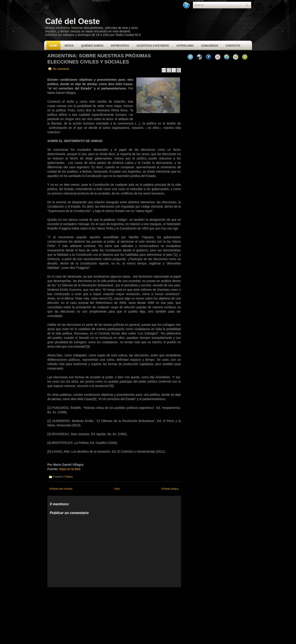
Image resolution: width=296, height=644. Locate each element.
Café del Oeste (73, 21)
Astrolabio (185, 46)
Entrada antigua (170, 489)
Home (53, 46)
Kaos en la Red (70, 469)
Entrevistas (120, 46)
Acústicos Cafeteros (153, 46)
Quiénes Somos (92, 46)
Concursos (210, 46)
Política (69, 477)
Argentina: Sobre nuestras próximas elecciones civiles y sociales (99, 59)
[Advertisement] (80, 614)
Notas (69, 46)
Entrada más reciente (61, 489)
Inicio (117, 489)
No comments (61, 69)
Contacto (233, 46)
